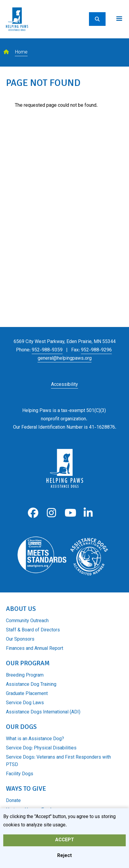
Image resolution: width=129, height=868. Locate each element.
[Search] (97, 19)
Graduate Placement (27, 694)
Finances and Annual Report (35, 649)
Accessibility (64, 385)
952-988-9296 (96, 350)
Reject (64, 857)
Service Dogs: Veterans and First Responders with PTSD (58, 761)
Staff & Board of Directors (33, 630)
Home (21, 52)
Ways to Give (26, 788)
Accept (65, 842)
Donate (13, 801)
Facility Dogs (20, 774)
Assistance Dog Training (31, 685)
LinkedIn (88, 513)
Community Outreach (27, 621)
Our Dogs (21, 727)
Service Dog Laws (25, 703)
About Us (21, 609)
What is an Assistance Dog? (35, 739)
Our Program (28, 663)
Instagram (51, 513)
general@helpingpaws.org (65, 359)
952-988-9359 (47, 350)
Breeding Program (25, 676)
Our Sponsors (20, 640)
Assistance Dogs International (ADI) (43, 712)
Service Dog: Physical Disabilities (41, 748)
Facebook (33, 513)
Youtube (70, 513)
